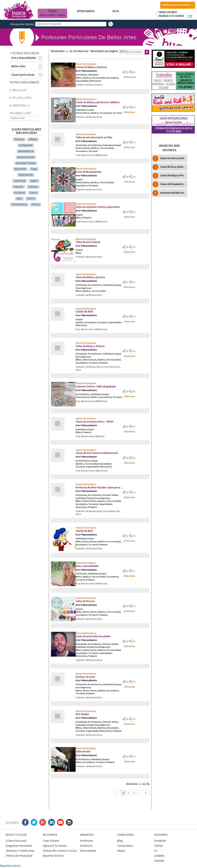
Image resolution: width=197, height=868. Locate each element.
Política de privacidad (19, 856)
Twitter (159, 846)
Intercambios (86, 14)
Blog (116, 14)
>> (145, 793)
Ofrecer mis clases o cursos (60, 851)
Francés (18, 187)
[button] (190, 16)
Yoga (34, 169)
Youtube (159, 861)
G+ (156, 851)
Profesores (87, 841)
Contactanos (125, 846)
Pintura (19, 140)
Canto (33, 193)
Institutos (86, 846)
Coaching (20, 181)
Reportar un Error (53, 856)
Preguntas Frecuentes (19, 846)
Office (36, 205)
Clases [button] (52, 14)
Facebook (160, 841)
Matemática (26, 151)
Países (121, 851)
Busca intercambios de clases (86, 15)
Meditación (26, 175)
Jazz (19, 199)
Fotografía (26, 145)
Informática (19, 205)
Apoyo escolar (26, 157)
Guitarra (20, 193)
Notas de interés (116, 15)
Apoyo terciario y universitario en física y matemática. (170, 158)
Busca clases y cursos (52, 15)
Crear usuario (168, 12)
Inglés (34, 181)
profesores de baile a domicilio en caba (170, 193)
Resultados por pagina (108, 51)
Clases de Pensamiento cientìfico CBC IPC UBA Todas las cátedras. (170, 184)
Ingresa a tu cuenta (171, 16)
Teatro (31, 199)
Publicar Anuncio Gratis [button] (178, 5)
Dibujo (33, 140)
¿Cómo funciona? (16, 841)
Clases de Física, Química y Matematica (170, 167)
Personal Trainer (26, 163)
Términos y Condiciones (20, 851)
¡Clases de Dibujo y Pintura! (170, 176)
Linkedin (159, 856)
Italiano (33, 187)
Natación (20, 169)
